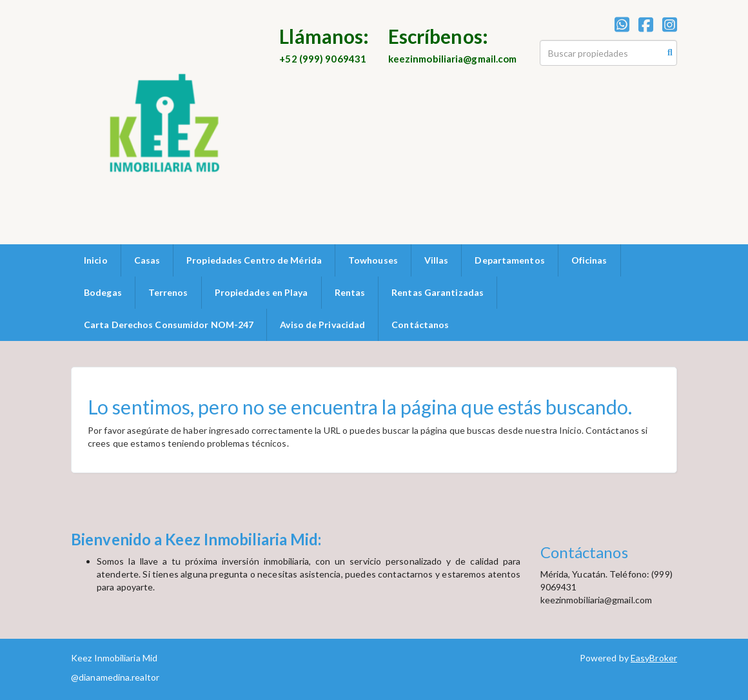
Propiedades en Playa (261, 292)
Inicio (96, 260)
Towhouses (373, 260)
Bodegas (103, 292)
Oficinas (589, 260)
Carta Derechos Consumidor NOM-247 (169, 325)
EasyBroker (654, 658)
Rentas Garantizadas (438, 292)
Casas (147, 260)
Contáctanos (420, 325)
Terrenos (168, 292)
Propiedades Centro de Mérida (254, 260)
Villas (437, 260)
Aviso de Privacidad (322, 325)
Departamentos (509, 260)
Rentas (350, 292)
